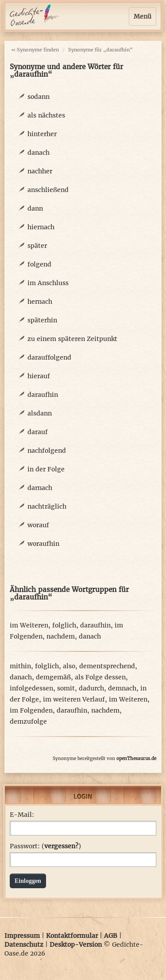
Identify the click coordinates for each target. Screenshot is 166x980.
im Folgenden (31, 710)
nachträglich (47, 506)
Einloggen (28, 881)
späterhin (42, 320)
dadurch (91, 688)
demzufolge (28, 721)
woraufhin (43, 544)
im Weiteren (29, 625)
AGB (111, 936)
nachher (40, 171)
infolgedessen (31, 688)
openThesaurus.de (136, 759)
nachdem (61, 636)
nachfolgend (47, 451)
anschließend (48, 190)
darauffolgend (49, 357)
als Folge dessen (100, 677)
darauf (38, 432)
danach (39, 153)
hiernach (41, 227)
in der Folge (46, 469)
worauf (38, 525)
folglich (64, 625)
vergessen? (61, 846)
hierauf (39, 376)
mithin (20, 666)
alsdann (40, 413)
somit (66, 688)
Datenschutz (24, 945)
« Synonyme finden (35, 50)
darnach (40, 488)
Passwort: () (45, 846)
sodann (39, 97)
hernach (40, 302)
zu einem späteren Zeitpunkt (72, 339)
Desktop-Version (76, 945)
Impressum (22, 936)
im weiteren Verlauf (74, 699)
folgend (39, 264)
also (69, 666)
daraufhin (43, 395)
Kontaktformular (72, 936)
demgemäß (53, 677)
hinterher (42, 134)
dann (35, 208)
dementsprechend (107, 666)
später (37, 246)
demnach (122, 688)
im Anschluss (48, 283)
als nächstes (46, 115)
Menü (143, 16)
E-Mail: (22, 815)
